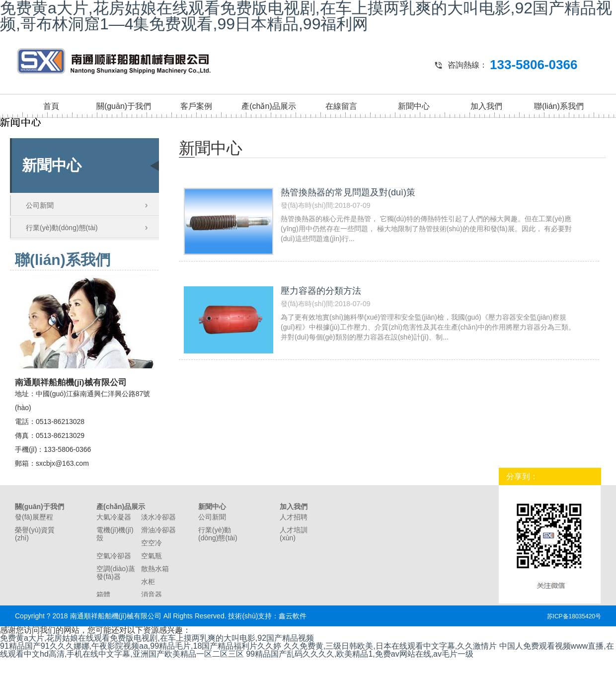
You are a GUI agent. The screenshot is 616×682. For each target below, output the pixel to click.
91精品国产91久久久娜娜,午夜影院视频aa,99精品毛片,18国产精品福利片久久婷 (141, 646)
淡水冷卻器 (158, 517)
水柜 (148, 582)
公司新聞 (40, 205)
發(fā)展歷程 (34, 517)
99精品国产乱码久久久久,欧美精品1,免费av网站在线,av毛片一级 (360, 654)
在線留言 (341, 106)
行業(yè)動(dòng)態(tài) (62, 228)
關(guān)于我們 (124, 106)
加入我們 (486, 106)
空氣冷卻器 (114, 556)
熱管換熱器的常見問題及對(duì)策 (348, 192)
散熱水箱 (155, 569)
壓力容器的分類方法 (321, 291)
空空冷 (152, 543)
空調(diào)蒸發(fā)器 (116, 573)
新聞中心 (414, 106)
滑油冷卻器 (158, 530)
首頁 (51, 106)
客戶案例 (196, 106)
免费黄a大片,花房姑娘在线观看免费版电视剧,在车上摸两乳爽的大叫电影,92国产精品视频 (157, 638)
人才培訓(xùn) (294, 534)
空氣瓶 (152, 556)
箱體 (103, 595)
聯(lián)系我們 (559, 106)
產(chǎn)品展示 (269, 106)
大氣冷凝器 (114, 517)
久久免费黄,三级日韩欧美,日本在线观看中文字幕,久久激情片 (390, 646)
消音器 (152, 595)
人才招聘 (294, 517)
